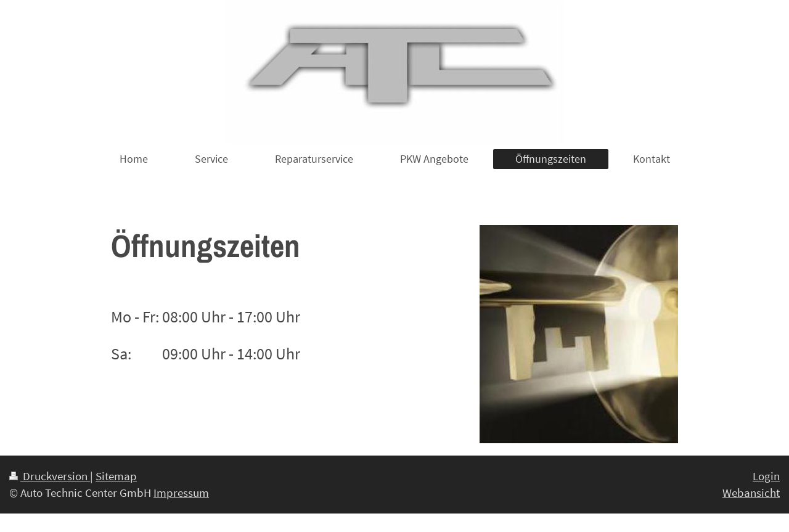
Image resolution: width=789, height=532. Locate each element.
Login (766, 476)
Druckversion (50, 476)
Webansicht (751, 493)
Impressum (181, 493)
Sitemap (116, 476)
